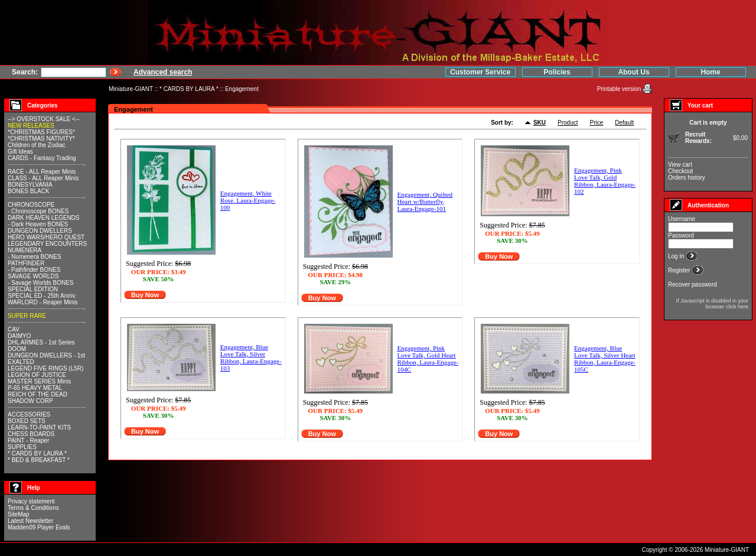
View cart (680, 165)
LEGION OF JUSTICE (37, 375)
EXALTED (21, 362)
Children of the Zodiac (37, 145)
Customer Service (480, 72)
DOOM (17, 349)
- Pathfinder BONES (34, 270)
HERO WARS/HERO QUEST (46, 237)
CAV (14, 329)
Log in (677, 256)
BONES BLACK (29, 191)
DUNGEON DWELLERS (40, 231)
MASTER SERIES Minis (39, 381)
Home (710, 72)
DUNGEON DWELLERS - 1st (46, 355)
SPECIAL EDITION (33, 289)
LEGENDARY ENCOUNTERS (47, 244)
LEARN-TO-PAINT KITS (39, 427)
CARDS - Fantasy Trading (42, 158)
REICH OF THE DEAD (38, 394)
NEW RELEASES (31, 126)
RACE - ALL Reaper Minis (42, 172)
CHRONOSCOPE (31, 205)
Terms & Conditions (33, 508)
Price (597, 123)
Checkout (680, 171)
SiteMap (19, 514)
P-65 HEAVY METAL (35, 388)
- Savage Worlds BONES (41, 283)
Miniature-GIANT (131, 89)
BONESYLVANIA (30, 185)
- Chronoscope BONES (38, 211)
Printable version (620, 89)
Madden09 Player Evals (39, 527)
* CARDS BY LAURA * (189, 89)
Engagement (242, 89)
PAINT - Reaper (28, 440)
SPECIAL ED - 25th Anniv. (42, 296)
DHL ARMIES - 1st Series (41, 342)
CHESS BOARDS (31, 434)
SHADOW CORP (30, 401)
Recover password (693, 284)
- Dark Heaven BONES (38, 224)
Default (624, 123)
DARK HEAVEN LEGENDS (44, 218)
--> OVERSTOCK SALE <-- (44, 119)
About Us (633, 72)
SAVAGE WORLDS (33, 276)
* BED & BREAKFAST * (39, 460)
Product (568, 123)
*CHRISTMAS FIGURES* (41, 132)
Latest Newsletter (30, 521)
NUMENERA (25, 250)
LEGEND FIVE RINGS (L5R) (45, 368)
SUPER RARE (27, 316)
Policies (557, 72)
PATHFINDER (26, 263)
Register (680, 270)
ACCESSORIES (29, 414)
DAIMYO (19, 336)
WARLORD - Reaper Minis (43, 302)
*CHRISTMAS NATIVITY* (41, 139)
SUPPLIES (22, 447)
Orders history (687, 178)
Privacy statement (31, 501)
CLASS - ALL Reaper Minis (43, 178)
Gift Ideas (20, 152)
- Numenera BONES (35, 257)
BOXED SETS (27, 421)
